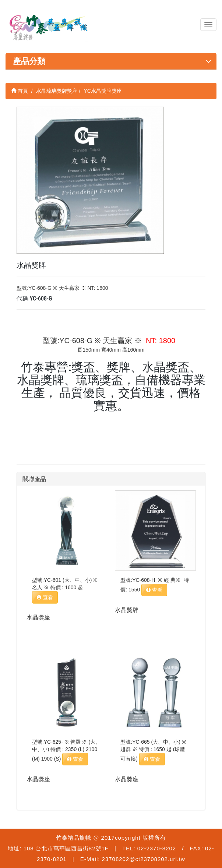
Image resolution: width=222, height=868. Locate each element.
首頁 (20, 91)
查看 (45, 597)
